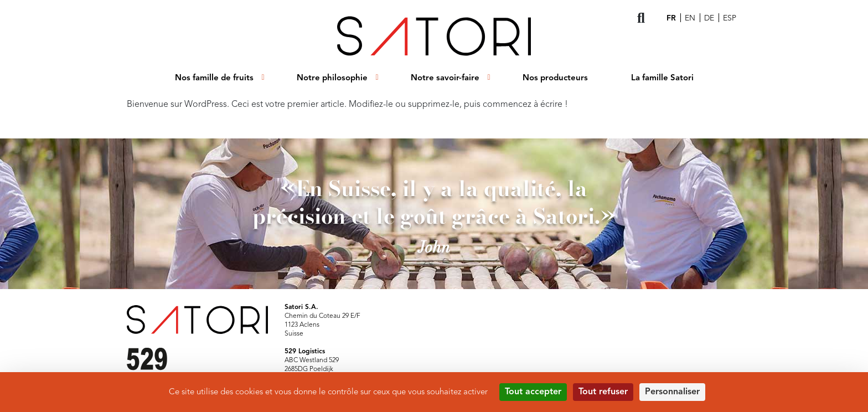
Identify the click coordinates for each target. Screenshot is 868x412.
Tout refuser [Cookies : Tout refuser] (603, 392)
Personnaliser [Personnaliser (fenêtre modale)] (672, 392)
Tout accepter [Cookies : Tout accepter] (533, 392)
